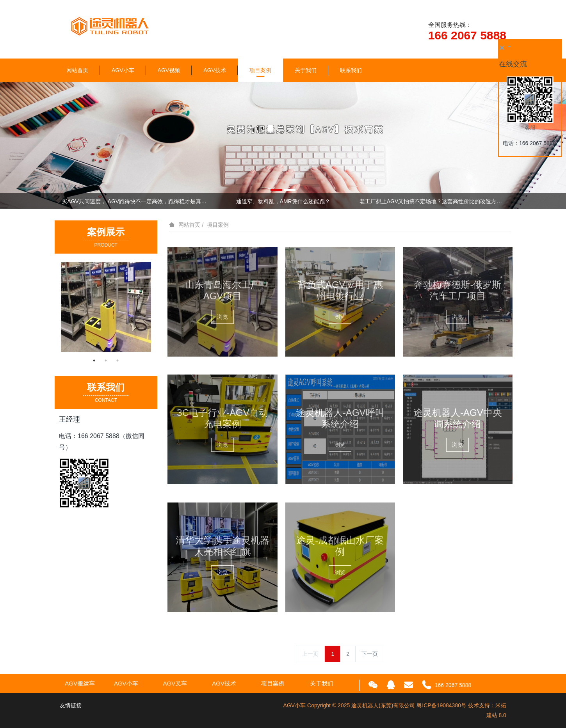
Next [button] (502, 201)
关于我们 (306, 70)
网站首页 (77, 70)
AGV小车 (123, 70)
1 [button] (94, 360)
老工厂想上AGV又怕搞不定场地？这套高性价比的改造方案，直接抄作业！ (432, 201)
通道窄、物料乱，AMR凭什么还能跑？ (283, 201)
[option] (283, 145)
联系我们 (351, 70)
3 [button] (117, 360)
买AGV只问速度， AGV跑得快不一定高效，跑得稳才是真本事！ (134, 201)
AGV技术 (215, 70)
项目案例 (260, 70)
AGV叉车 (175, 683)
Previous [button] (64, 201)
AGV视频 (169, 70)
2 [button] (106, 360)
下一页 (370, 654)
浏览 (222, 317)
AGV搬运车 (80, 683)
